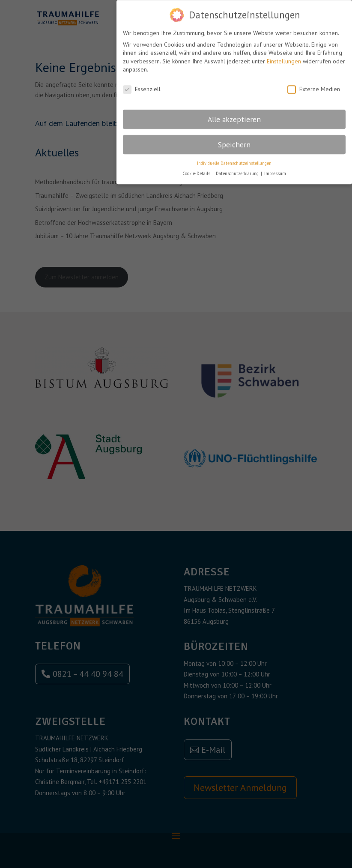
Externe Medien (314, 86)
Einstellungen (284, 58)
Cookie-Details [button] (197, 171)
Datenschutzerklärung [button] (238, 171)
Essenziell (142, 86)
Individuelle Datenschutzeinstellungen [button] (234, 160)
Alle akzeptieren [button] (234, 116)
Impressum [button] (275, 171)
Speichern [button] (234, 142)
